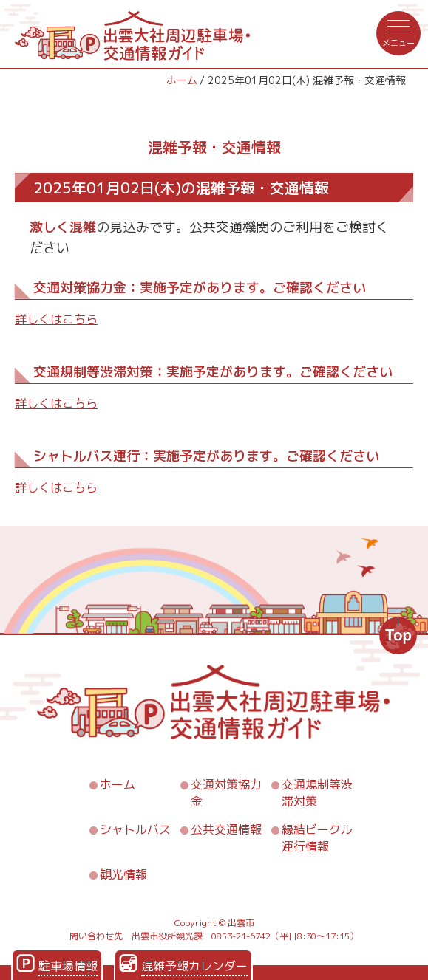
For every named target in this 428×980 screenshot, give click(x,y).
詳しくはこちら (56, 319)
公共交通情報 (226, 829)
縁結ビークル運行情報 (317, 838)
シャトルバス (135, 829)
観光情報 (123, 874)
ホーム (182, 80)
